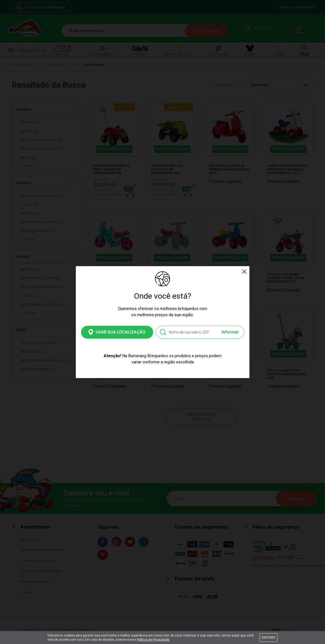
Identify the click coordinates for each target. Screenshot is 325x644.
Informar (230, 332)
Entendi (269, 637)
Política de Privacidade (153, 640)
